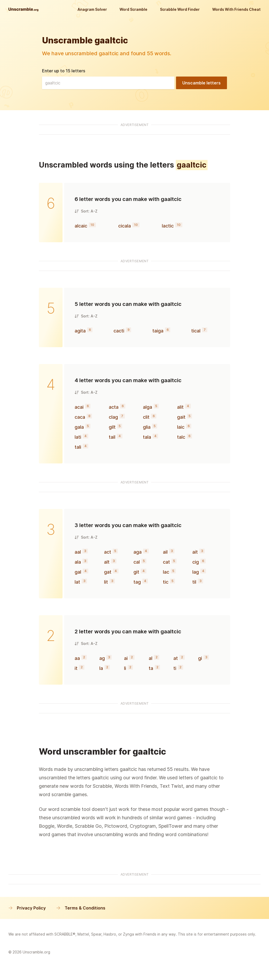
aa (77, 658)
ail (165, 552)
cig (196, 562)
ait (195, 552)
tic (166, 582)
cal (137, 562)
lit (106, 582)
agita (80, 331)
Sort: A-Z (86, 211)
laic (181, 427)
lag (196, 572)
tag (137, 582)
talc (181, 437)
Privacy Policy (27, 908)
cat (166, 562)
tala (147, 437)
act (108, 552)
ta (151, 668)
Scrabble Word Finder (180, 9)
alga (148, 407)
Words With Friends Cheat (236, 9)
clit (146, 417)
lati (78, 437)
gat (108, 572)
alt (107, 562)
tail (112, 437)
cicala (125, 226)
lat (77, 582)
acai (79, 407)
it (76, 668)
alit (180, 407)
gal (78, 572)
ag (102, 658)
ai (126, 658)
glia (147, 427)
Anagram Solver (92, 9)
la (101, 668)
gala (79, 427)
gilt (112, 427)
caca (80, 417)
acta (114, 407)
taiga (158, 331)
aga (138, 552)
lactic (168, 226)
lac (166, 572)
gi (200, 658)
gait (181, 417)
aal (78, 552)
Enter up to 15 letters (64, 71)
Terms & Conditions (81, 908)
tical (196, 331)
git (136, 572)
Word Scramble (133, 9)
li (125, 668)
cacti (119, 331)
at (176, 658)
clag (113, 417)
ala (78, 562)
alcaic (81, 226)
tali (78, 447)
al (151, 658)
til (194, 582)
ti (175, 668)
